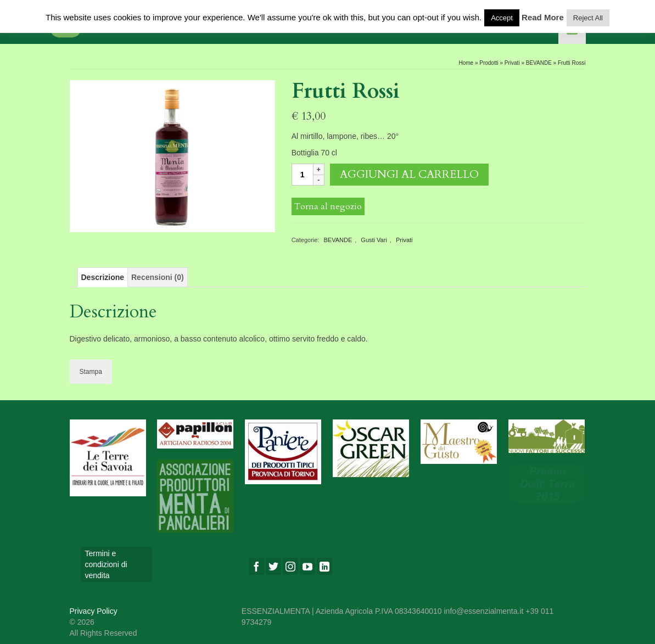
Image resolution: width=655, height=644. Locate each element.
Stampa (91, 372)
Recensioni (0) (158, 277)
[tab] (103, 277)
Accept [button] (502, 18)
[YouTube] (307, 566)
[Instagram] (290, 566)
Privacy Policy (94, 611)
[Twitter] (273, 566)
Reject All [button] (588, 18)
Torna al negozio (328, 206)
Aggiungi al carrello (409, 174)
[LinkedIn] (324, 566)
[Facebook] (256, 566)
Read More (543, 17)
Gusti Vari (374, 240)
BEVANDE (338, 240)
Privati (404, 240)
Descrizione (103, 277)
